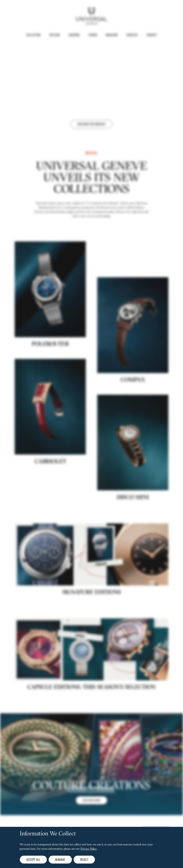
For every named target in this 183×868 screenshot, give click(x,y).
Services (132, 35)
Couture (55, 35)
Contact (152, 35)
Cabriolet (50, 490)
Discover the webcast (91, 124)
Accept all (33, 859)
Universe (74, 35)
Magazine (112, 35)
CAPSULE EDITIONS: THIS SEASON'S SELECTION (91, 716)
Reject (84, 859)
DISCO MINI (133, 526)
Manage (60, 859)
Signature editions (92, 621)
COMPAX (133, 409)
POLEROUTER (50, 373)
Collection (33, 35)
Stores (93, 35)
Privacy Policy (88, 849)
